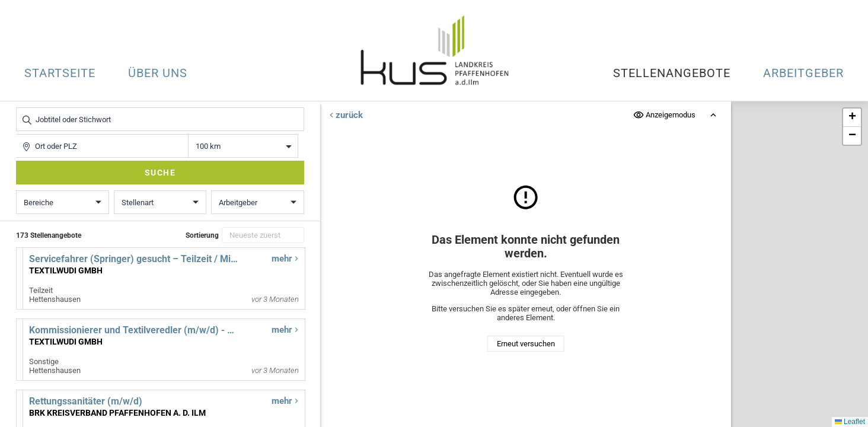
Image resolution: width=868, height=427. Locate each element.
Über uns (158, 73)
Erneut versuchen (525, 344)
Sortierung (202, 235)
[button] (852, 118)
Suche (160, 173)
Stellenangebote (672, 73)
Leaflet (850, 422)
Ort (22, 134)
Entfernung (243, 146)
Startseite (60, 73)
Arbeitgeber (803, 73)
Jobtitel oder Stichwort (22, 108)
